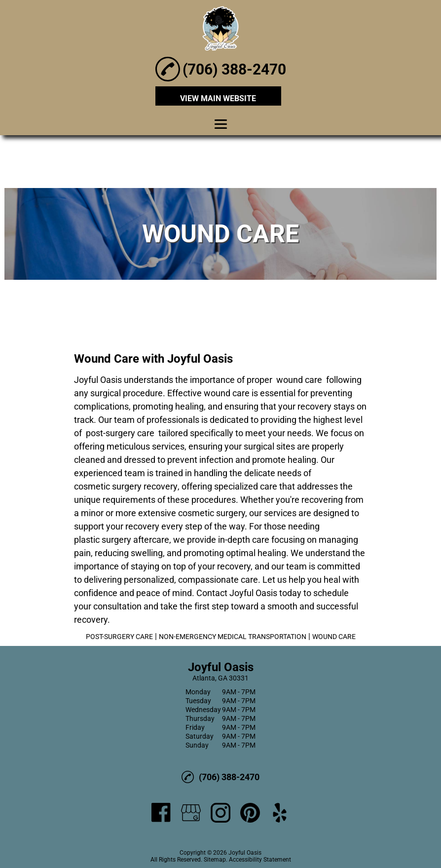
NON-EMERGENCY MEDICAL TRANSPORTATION (233, 637)
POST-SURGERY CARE (119, 637)
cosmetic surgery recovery (126, 486)
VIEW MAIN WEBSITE (218, 98)
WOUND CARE (334, 637)
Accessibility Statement (260, 860)
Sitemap (215, 860)
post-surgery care (120, 433)
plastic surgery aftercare (122, 540)
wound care (299, 380)
